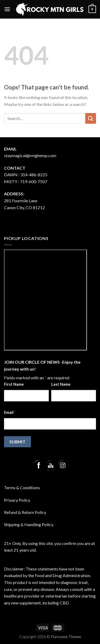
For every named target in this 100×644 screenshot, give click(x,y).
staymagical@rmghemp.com (30, 155)
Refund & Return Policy (25, 512)
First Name (14, 384)
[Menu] (7, 9)
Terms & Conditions (22, 488)
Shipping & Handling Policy (29, 524)
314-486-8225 (34, 175)
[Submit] (91, 118)
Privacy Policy (17, 500)
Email (10, 412)
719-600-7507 (34, 181)
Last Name (61, 384)
